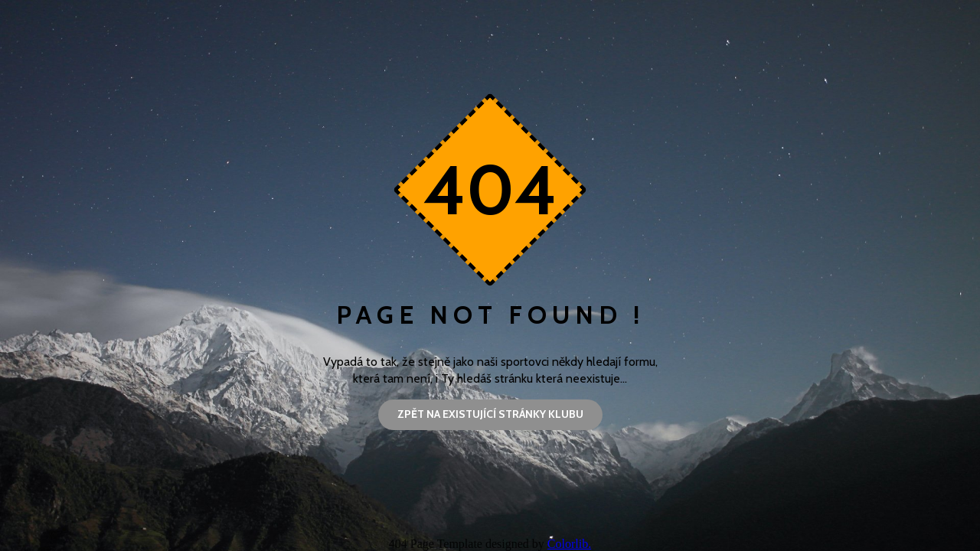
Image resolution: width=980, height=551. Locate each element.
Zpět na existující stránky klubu (490, 414)
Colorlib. (569, 544)
